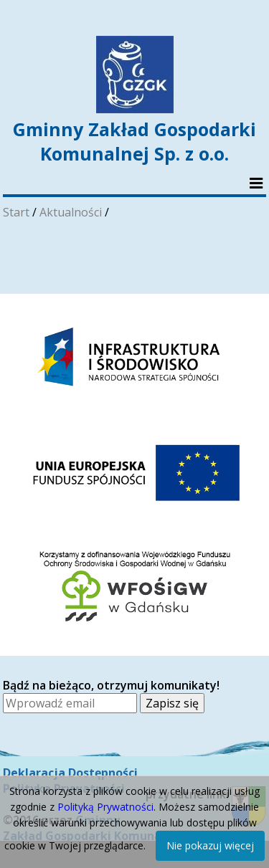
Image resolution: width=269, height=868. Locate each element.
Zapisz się (172, 703)
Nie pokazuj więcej (210, 845)
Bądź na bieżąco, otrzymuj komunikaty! (111, 685)
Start (16, 212)
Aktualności (71, 212)
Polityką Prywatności (105, 807)
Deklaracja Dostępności (70, 773)
